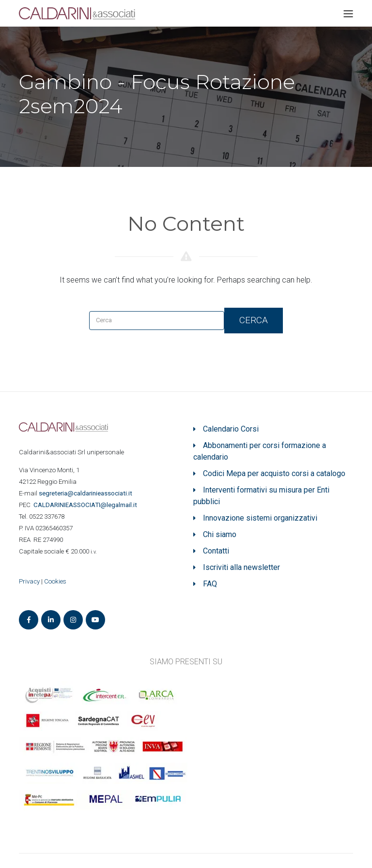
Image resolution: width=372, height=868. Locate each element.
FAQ (210, 584)
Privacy (29, 581)
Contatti (216, 551)
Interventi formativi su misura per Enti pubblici (261, 496)
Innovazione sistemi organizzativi (260, 518)
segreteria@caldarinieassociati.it (86, 493)
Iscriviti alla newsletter (241, 567)
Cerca (254, 320)
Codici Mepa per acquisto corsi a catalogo (274, 473)
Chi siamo (220, 534)
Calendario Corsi (231, 429)
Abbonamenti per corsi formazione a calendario (260, 451)
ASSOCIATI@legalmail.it (87, 505)
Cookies (55, 581)
